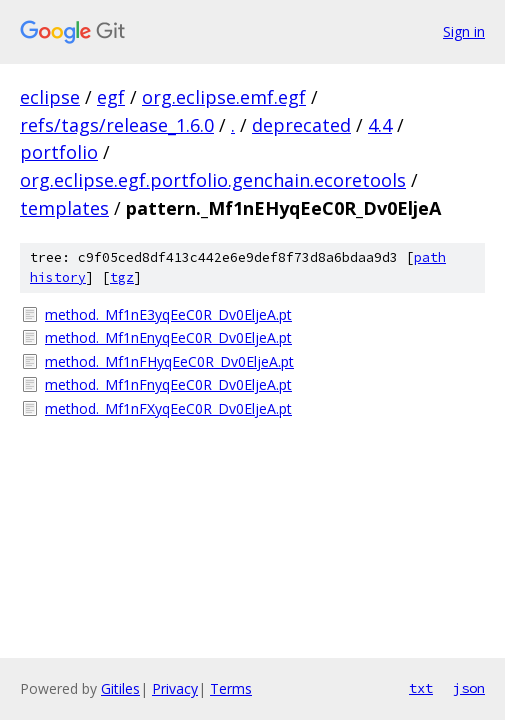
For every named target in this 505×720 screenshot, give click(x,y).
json (469, 688)
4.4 (380, 125)
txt (421, 688)
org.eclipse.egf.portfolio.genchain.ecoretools (213, 180)
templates (64, 208)
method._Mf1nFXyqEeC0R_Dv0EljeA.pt (168, 408)
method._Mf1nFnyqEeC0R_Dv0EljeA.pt (168, 384)
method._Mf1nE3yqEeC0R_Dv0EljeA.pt (168, 314)
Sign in (464, 31)
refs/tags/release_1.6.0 (117, 125)
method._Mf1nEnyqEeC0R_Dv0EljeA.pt (168, 337)
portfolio (59, 152)
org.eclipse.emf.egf (224, 97)
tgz (122, 277)
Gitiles (120, 688)
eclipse (50, 97)
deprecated (301, 125)
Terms (231, 688)
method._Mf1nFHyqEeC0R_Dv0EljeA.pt (169, 361)
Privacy (175, 688)
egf (111, 97)
